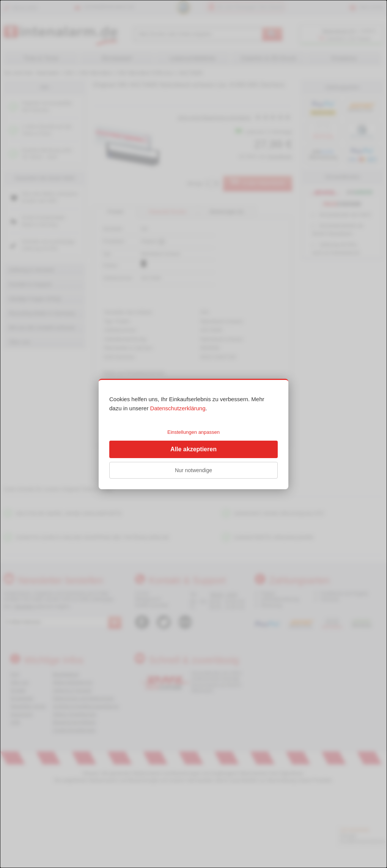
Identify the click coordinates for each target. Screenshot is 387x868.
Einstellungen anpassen (193, 432)
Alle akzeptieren (193, 449)
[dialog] (193, 434)
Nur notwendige (193, 470)
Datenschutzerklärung (178, 408)
